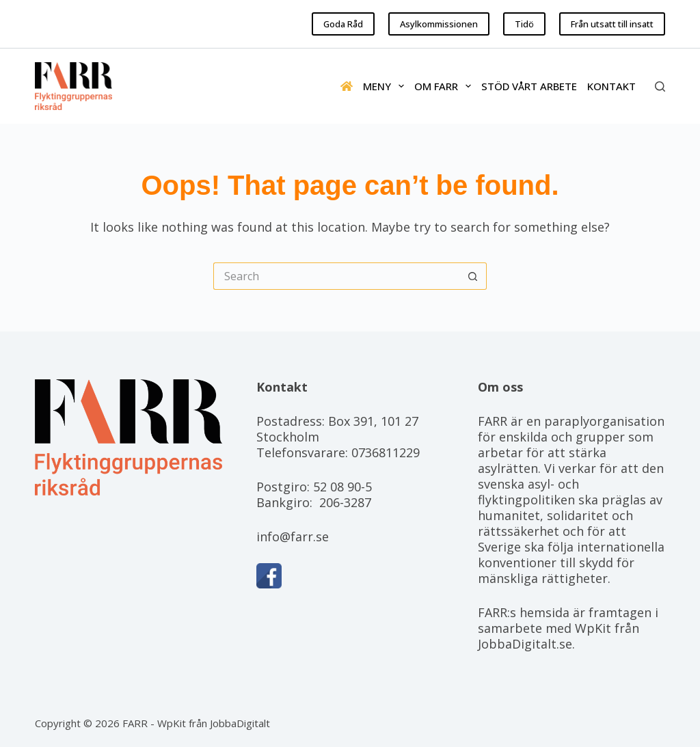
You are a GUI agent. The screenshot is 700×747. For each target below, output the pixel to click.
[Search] (660, 86)
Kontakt (611, 86)
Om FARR (445, 86)
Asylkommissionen (439, 24)
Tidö (524, 24)
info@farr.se (293, 537)
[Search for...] (336, 276)
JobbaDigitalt (240, 723)
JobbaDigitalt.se (525, 644)
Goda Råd (343, 24)
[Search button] (473, 276)
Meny (386, 86)
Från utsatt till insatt (612, 24)
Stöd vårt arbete (529, 86)
